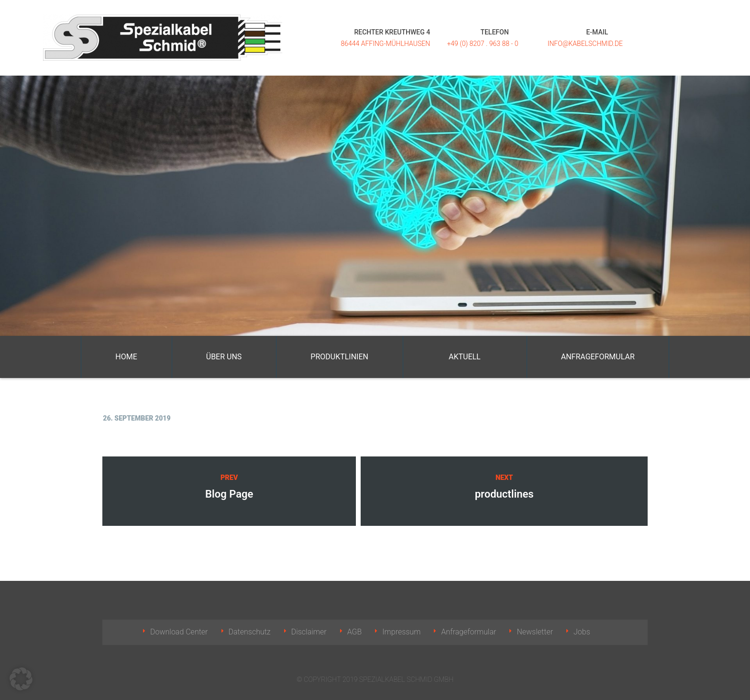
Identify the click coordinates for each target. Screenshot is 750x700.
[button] (21, 679)
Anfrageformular (598, 357)
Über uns (224, 357)
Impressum (401, 632)
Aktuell (465, 357)
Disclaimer (309, 632)
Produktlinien (339, 357)
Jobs (582, 632)
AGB (355, 632)
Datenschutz (250, 632)
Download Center (179, 632)
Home (126, 357)
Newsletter (535, 632)
